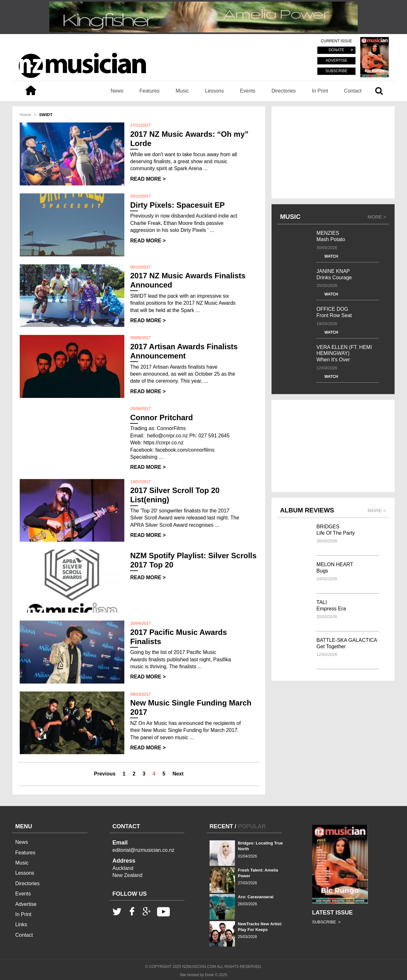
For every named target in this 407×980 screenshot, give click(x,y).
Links (21, 924)
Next (178, 774)
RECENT (221, 826)
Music (182, 91)
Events (248, 91)
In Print (320, 91)
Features (150, 91)
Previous (105, 774)
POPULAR (252, 826)
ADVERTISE (336, 61)
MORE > (377, 217)
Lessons (214, 91)
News (117, 91)
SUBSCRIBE (336, 71)
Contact (353, 91)
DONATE (336, 50)
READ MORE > (148, 179)
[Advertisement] (333, 152)
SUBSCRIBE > (327, 922)
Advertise (26, 904)
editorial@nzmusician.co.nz (144, 850)
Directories (284, 91)
